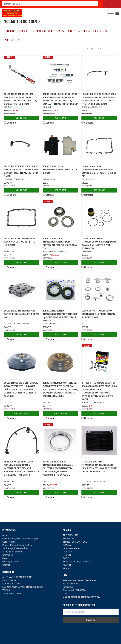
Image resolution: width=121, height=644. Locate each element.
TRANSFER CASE (12, 594)
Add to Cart (22, 118)
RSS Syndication (11, 562)
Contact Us (8, 555)
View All (67, 568)
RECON (67, 555)
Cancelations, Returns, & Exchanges (20, 538)
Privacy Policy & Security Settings (19, 545)
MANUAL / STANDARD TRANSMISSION (23, 587)
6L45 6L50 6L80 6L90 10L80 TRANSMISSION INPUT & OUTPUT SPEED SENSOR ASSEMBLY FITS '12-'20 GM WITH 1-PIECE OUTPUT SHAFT (22, 468)
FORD (66, 558)
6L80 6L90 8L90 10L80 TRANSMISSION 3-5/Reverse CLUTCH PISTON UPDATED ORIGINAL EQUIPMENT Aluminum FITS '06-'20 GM (58, 468)
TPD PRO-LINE (71, 535)
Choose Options (22, 413)
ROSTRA (67, 552)
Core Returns (9, 542)
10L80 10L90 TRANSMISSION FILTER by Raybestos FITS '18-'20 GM (22, 314)
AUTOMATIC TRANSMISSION (17, 577)
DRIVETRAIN (9, 580)
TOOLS (6, 590)
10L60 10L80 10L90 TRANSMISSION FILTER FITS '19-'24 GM (60, 170)
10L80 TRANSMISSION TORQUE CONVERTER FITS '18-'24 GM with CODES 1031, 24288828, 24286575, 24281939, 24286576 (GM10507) (21, 389)
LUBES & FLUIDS (11, 584)
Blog (5, 558)
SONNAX (68, 545)
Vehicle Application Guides (15, 548)
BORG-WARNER (71, 548)
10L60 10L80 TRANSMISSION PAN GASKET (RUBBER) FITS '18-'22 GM (20, 242)
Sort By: (90, 49)
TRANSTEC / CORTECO (75, 542)
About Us (7, 535)
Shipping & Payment (12, 552)
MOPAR (67, 565)
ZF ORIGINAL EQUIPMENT (77, 562)
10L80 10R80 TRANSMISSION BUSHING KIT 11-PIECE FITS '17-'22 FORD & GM (99, 314)
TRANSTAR (69, 538)
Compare (10, 123)
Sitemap (6, 565)
